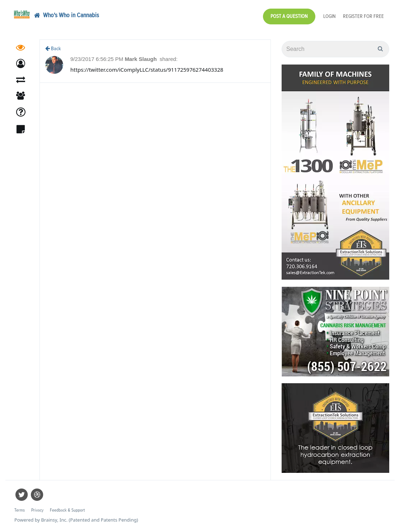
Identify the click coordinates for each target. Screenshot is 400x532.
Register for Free (363, 16)
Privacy (37, 510)
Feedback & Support (67, 510)
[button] (21, 64)
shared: (169, 59)
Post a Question (289, 16)
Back (53, 49)
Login (330, 16)
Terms (20, 510)
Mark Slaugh (142, 59)
